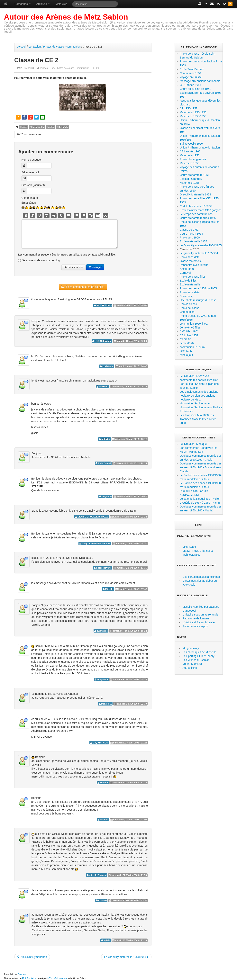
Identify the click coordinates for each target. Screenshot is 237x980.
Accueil (22, 47)
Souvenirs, (186, 296)
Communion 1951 (191, 73)
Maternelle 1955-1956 (193, 112)
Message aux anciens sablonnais (200, 81)
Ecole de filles (188, 281)
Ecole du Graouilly (191, 179)
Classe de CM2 (189, 230)
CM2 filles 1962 (189, 331)
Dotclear (22, 974)
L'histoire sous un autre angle (200, 615)
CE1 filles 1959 (189, 335)
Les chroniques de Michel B (199, 652)
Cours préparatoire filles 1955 (198, 218)
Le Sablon (35, 47)
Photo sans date (190, 257)
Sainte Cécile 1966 (191, 144)
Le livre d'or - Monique (193, 444)
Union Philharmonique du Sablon (200, 148)
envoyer (95, 267)
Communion (187, 312)
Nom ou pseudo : (32, 160)
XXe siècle (63, 127)
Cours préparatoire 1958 (195, 175)
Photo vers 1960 (190, 238)
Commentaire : (31, 198)
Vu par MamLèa (192, 664)
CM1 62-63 (186, 351)
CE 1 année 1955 (190, 85)
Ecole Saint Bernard (192, 69)
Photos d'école (189, 304)
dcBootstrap (30, 978)
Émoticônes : (29, 203)
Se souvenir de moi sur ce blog (41, 260)
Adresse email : (31, 172)
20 (97, 68)
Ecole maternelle (190, 284)
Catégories (23, 4)
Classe (23, 127)
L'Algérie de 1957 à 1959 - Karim (200, 503)
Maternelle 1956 (189, 155)
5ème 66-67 (187, 343)
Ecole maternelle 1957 (193, 241)
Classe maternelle (191, 261)
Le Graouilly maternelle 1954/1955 (126, 957)
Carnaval (185, 273)
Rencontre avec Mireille (194, 265)
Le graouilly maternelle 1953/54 (199, 253)
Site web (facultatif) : (34, 185)
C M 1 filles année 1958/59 (196, 206)
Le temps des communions (196, 214)
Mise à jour (186, 355)
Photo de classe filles (193, 277)
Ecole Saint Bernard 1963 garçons (201, 210)
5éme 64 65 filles (190, 328)
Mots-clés (61, 4)
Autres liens (190, 668)
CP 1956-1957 (188, 108)
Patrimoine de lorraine (196, 618)
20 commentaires (29, 134)
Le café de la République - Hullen (200, 499)
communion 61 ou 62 (192, 347)
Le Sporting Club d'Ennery (198, 656)
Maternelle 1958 (189, 163)
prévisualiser (73, 267)
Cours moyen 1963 (191, 234)
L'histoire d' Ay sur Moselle (199, 622)
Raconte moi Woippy (195, 626)
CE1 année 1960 (190, 151)
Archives (43, 4)
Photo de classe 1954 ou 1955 (198, 288)
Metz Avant (189, 547)
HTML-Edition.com (57, 978)
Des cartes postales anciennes (201, 577)
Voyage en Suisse (191, 77)
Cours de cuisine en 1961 (195, 89)
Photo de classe (189, 308)
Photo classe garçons (193, 159)
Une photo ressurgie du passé (198, 300)
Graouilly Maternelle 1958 (195, 194)
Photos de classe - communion (62, 47)
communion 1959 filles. (194, 324)
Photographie (37, 127)
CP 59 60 (185, 339)
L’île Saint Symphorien (32, 957)
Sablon (51, 127)
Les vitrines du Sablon (196, 660)
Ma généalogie (191, 648)
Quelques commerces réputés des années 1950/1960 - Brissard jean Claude (201, 467)
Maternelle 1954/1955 (193, 116)
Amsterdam (187, 269)
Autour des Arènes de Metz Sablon (66, 17)
